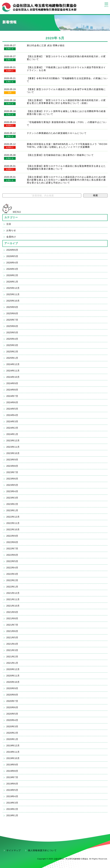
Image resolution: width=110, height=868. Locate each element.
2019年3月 (12, 803)
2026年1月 (12, 282)
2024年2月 (12, 428)
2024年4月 (12, 415)
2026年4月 (12, 263)
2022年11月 (13, 523)
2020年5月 (12, 714)
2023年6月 (12, 479)
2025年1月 (12, 358)
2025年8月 (12, 313)
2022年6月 (12, 555)
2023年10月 (13, 453)
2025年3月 (12, 345)
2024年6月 (12, 402)
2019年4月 (12, 796)
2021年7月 (12, 625)
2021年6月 (12, 631)
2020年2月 (12, 733)
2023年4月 (12, 491)
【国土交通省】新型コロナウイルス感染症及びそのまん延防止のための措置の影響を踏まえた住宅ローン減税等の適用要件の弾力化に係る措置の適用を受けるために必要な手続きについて (66, 180)
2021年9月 (12, 612)
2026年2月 (12, 275)
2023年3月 (12, 498)
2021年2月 (12, 657)
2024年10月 (13, 377)
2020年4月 (12, 720)
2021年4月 (12, 644)
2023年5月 (12, 485)
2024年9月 (12, 383)
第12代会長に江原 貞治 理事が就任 (46, 45)
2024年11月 (13, 371)
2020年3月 (12, 726)
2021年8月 (12, 618)
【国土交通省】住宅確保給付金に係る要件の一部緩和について (60, 155)
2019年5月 (12, 790)
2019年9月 (12, 765)
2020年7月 (12, 701)
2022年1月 (12, 587)
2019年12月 (13, 746)
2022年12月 (13, 517)
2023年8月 (12, 466)
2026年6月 (12, 250)
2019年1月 (12, 815)
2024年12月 (13, 364)
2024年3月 (12, 421)
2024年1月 (12, 434)
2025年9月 (12, 307)
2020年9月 (12, 688)
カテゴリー (11, 217)
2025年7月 (12, 320)
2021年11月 (13, 599)
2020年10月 (13, 682)
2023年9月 (12, 460)
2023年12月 (13, 441)
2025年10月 (13, 301)
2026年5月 (12, 256)
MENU (17, 212)
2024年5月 (12, 409)
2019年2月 (12, 809)
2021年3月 (12, 650)
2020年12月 (13, 669)
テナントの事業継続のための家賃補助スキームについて (57, 133)
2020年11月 (13, 676)
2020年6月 (12, 707)
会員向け (10, 71)
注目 (10, 92)
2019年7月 (12, 777)
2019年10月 (13, 758)
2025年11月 (13, 294)
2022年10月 (13, 529)
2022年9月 (12, 536)
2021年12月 (13, 593)
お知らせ (10, 49)
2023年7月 (12, 472)
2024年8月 (12, 390)
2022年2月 (12, 580)
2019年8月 (12, 771)
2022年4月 (12, 568)
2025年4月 (12, 339)
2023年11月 (13, 447)
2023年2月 (12, 504)
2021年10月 (13, 606)
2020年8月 (12, 695)
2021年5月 (12, 637)
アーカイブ (11, 243)
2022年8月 (12, 542)
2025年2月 (12, 352)
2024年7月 (12, 396)
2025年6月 (12, 326)
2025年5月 (12, 332)
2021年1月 (12, 663)
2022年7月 (12, 549)
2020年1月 (12, 739)
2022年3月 (12, 574)
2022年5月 (12, 561)
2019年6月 (12, 784)
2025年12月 (13, 288)
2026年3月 (12, 269)
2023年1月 (12, 510)
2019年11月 (13, 752)
